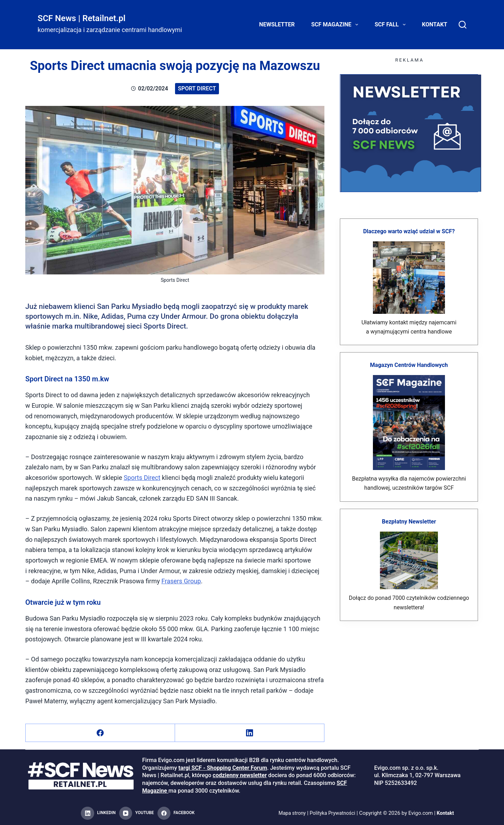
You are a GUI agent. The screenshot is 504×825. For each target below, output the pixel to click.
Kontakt (435, 24)
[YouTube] (137, 813)
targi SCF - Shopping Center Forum (223, 768)
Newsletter (277, 24)
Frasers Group (181, 581)
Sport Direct (197, 88)
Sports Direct (142, 478)
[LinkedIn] (250, 733)
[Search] (463, 25)
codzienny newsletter (240, 775)
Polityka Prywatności (333, 813)
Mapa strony (290, 813)
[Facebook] (100, 733)
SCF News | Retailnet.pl (82, 18)
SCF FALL (392, 25)
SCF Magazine (336, 25)
